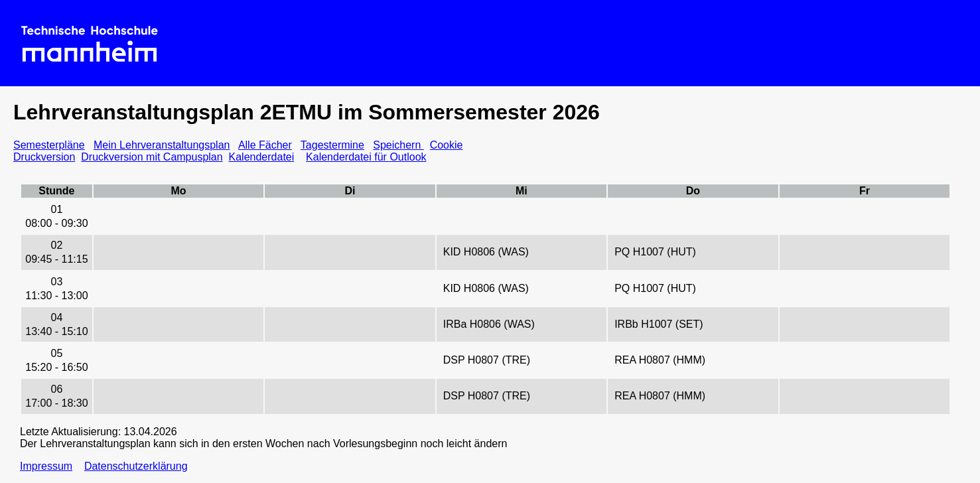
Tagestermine (332, 145)
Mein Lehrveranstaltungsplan (162, 145)
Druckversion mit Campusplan (152, 157)
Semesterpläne (49, 145)
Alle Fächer (265, 145)
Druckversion (44, 157)
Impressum (46, 466)
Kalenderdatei (262, 157)
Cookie (447, 145)
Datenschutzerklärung (136, 466)
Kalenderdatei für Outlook (366, 157)
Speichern (398, 145)
